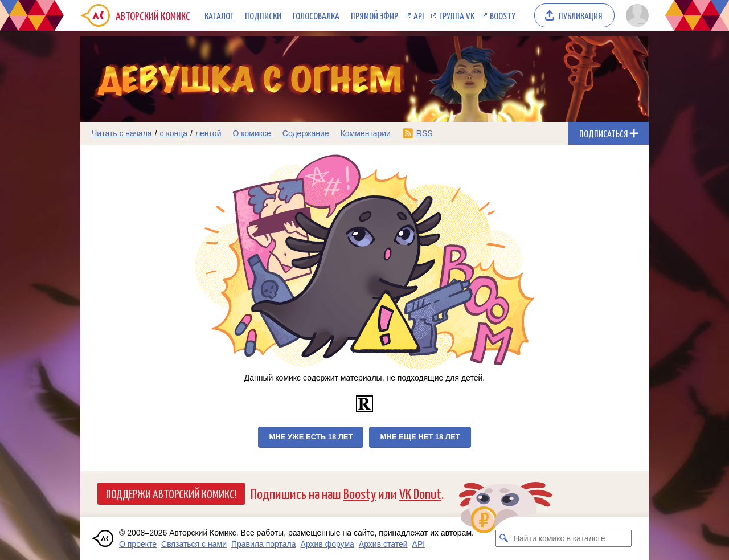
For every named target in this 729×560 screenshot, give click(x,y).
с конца (174, 133)
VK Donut (420, 493)
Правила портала (264, 544)
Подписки (263, 15)
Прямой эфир (374, 15)
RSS (425, 133)
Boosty (503, 15)
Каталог (219, 15)
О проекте (138, 544)
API (419, 15)
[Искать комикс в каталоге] (504, 538)
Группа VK (457, 15)
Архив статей (383, 544)
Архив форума (327, 544)
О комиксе (251, 133)
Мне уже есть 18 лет (311, 437)
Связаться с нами (194, 544)
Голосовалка (316, 15)
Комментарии (366, 133)
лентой (208, 133)
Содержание (306, 133)
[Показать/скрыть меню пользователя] (635, 15)
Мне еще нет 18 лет (420, 437)
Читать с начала (122, 133)
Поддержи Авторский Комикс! (171, 493)
